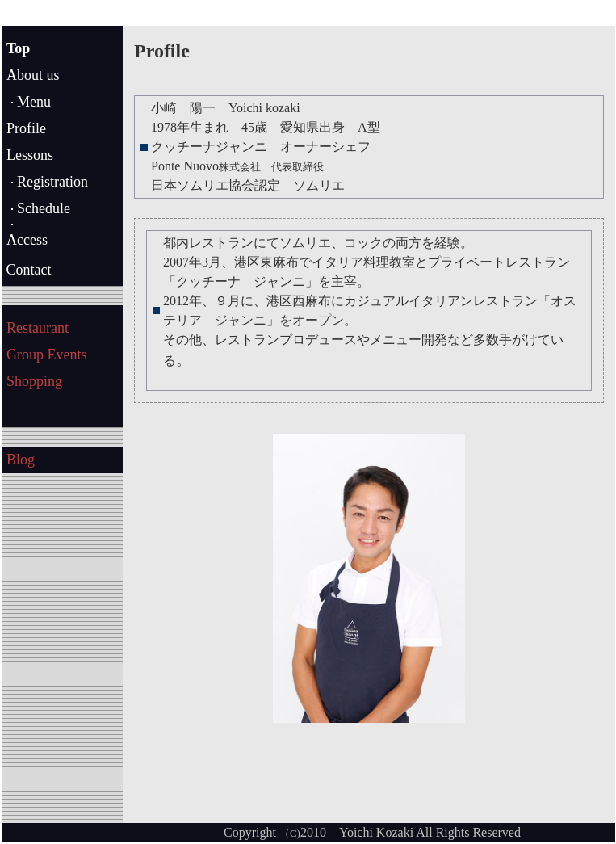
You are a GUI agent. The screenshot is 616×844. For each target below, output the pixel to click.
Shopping (34, 381)
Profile (26, 128)
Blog (21, 460)
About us (33, 75)
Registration (52, 182)
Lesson (27, 155)
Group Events (46, 355)
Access (27, 240)
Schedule (44, 208)
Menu (34, 102)
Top (18, 48)
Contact (27, 270)
